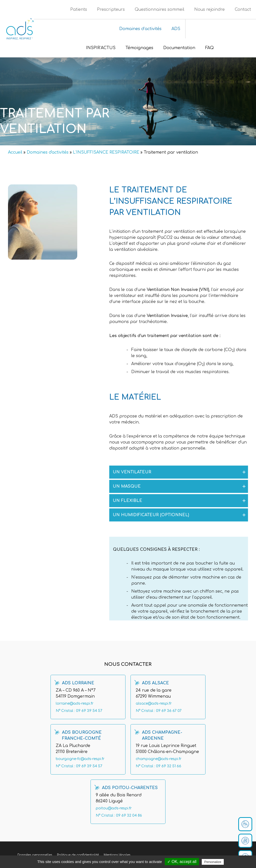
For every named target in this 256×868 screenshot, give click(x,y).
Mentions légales (117, 855)
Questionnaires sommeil (159, 10)
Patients (79, 10)
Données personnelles (35, 855)
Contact (243, 10)
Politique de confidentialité (78, 855)
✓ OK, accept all (182, 862)
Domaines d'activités (48, 152)
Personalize (213, 862)
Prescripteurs (111, 10)
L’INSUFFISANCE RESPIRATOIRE (106, 152)
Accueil (15, 152)
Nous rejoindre (209, 10)
